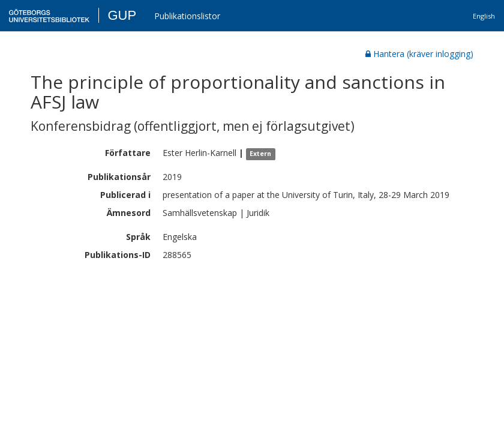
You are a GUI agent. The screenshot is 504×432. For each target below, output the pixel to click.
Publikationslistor (187, 16)
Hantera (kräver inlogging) (419, 54)
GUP (122, 15)
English (484, 16)
